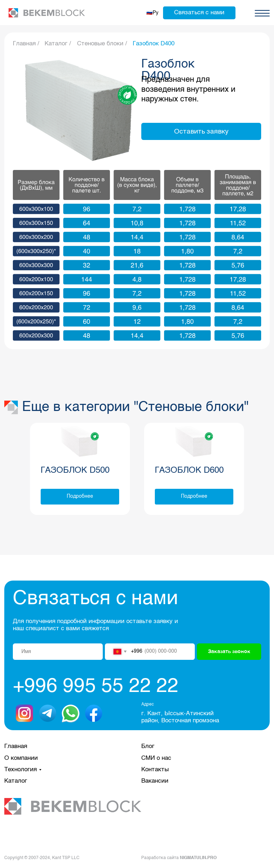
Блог (148, 746)
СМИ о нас (156, 758)
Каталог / (58, 44)
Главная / (26, 44)
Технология (21, 770)
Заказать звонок (229, 652)
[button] (199, 13)
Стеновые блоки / (102, 44)
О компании (21, 758)
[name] (58, 652)
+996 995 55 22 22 (96, 687)
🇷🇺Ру (152, 13)
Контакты (155, 770)
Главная (16, 746)
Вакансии (155, 781)
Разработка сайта (179, 858)
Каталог (16, 781)
